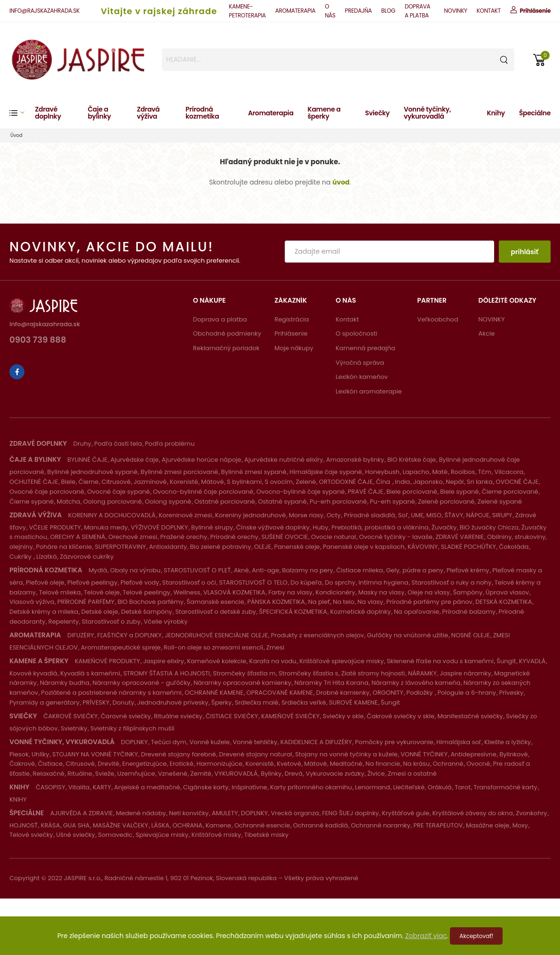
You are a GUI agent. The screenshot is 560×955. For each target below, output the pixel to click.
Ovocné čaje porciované (47, 492)
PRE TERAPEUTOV (438, 825)
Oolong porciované (112, 502)
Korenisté (184, 482)
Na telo (344, 602)
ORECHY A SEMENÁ (78, 537)
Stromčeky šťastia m (244, 673)
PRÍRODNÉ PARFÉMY (86, 602)
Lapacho (416, 472)
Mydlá (98, 570)
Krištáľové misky (216, 835)
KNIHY (18, 799)
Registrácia (292, 319)
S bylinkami (244, 482)
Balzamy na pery (308, 570)
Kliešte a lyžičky (508, 742)
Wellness (187, 592)
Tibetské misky (266, 835)
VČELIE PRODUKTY (55, 527)
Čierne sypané (32, 502)
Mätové (212, 482)
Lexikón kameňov (362, 377)
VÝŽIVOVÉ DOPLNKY (160, 527)
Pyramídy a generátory (44, 702)
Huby (320, 527)
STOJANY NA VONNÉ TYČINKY (95, 754)
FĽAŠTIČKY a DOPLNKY (129, 635)
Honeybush (382, 472)
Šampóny (468, 592)
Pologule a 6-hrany (467, 693)
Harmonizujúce (219, 764)
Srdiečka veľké (304, 702)
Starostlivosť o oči (189, 582)
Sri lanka (480, 482)
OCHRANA (187, 825)
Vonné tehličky (255, 742)
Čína (384, 482)
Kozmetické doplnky (361, 612)
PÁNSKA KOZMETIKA (276, 602)
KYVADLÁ (532, 661)
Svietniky (74, 728)
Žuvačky (444, 527)
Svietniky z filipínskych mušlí (132, 728)
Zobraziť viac (426, 936)
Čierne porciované (510, 492)
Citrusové (116, 482)
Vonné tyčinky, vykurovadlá (427, 113)
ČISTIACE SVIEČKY (232, 716)
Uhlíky (40, 754)
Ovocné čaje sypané (118, 492)
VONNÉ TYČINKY (424, 754)
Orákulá (440, 787)
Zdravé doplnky (48, 113)
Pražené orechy (184, 537)
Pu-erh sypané (392, 502)
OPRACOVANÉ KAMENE (280, 693)
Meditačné (346, 764)
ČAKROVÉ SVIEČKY (70, 716)
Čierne (89, 482)
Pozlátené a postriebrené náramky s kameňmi (111, 693)
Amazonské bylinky (355, 460)
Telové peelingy (147, 592)
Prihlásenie (291, 333)
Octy (334, 515)
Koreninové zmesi (185, 515)
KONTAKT (489, 11)
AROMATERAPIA (295, 11)
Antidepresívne (474, 754)
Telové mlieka (60, 592)
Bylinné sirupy (212, 527)
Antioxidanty (168, 547)
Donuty (123, 702)
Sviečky (377, 113)
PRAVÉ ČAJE (365, 492)
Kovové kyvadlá (33, 673)
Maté (440, 472)
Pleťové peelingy (92, 582)
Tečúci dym (169, 742)
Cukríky (21, 557)
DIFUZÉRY (81, 635)
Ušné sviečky (76, 835)
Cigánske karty (206, 787)
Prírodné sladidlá (370, 515)
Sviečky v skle (343, 716)
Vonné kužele (210, 742)
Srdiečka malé (257, 702)
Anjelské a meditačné (147, 787)
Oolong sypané (168, 502)
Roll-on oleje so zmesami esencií (213, 647)
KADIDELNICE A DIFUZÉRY (316, 742)
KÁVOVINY (423, 547)
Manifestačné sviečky (470, 716)
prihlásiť (524, 252)
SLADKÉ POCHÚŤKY (468, 547)
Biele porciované (412, 492)
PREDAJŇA (358, 11)
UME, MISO (426, 515)
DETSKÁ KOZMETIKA (504, 602)
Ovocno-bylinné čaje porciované (203, 492)
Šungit (506, 661)
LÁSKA (160, 825)
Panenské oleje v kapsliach (364, 547)
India (402, 482)
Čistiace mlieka (360, 570)
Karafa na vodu (273, 661)
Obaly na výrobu (135, 570)
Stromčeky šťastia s (308, 673)
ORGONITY (388, 693)
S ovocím (279, 482)
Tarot (463, 787)
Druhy (82, 444)
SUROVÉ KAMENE (353, 702)
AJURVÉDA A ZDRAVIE (82, 813)
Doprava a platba (220, 319)
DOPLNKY (134, 742)
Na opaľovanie (416, 612)
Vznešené (173, 774)
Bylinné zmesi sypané (254, 472)
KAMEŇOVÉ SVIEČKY (290, 716)
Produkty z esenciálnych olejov (317, 635)
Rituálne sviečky (178, 716)
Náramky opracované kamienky (242, 683)
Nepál (455, 482)
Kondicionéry (335, 592)
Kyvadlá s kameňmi (90, 673)
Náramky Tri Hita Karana (331, 683)
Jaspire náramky (466, 673)
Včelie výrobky (165, 622)
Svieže (104, 774)
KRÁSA (51, 825)
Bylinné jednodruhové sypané (92, 472)
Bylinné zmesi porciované (180, 472)
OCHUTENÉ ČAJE (34, 482)
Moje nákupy (294, 348)
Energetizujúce (144, 764)
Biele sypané (459, 492)
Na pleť (319, 602)
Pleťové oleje (45, 582)
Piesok (19, 754)
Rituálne (80, 774)
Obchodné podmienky (227, 333)
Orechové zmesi (133, 537)
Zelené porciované (446, 502)
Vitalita (79, 787)
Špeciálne (535, 113)
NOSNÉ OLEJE (471, 635)
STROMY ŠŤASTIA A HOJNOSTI (167, 673)
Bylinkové (513, 754)
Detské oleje (100, 612)
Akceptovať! (476, 936)
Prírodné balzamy (469, 612)
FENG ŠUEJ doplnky (350, 813)
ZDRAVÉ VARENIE (460, 537)
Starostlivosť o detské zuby (216, 612)
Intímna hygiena (384, 582)
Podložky (421, 693)
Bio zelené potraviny (221, 547)
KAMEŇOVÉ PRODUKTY (108, 661)
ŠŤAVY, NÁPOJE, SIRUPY (479, 515)
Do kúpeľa (306, 582)
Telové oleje (102, 592)
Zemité (201, 774)
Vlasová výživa (32, 602)
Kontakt (347, 319)
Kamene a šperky (324, 113)
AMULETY (225, 813)
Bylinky (271, 774)
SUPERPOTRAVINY (120, 547)
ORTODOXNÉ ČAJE (346, 482)
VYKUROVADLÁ (236, 774)
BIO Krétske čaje (412, 460)
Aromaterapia (271, 113)
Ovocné (478, 764)
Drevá (294, 774)
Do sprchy (340, 582)
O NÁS (330, 11)
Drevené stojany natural (255, 754)
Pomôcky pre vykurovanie (394, 742)
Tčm (485, 472)
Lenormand (372, 787)
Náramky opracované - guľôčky (142, 683)
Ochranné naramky (381, 825)
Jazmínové (150, 482)
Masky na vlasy (381, 592)
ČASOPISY (51, 787)
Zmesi (275, 647)
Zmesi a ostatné (412, 774)
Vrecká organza (295, 813)
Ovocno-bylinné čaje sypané (301, 492)
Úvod (16, 135)
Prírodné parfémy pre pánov (429, 602)
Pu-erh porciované (338, 502)
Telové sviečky (31, 835)
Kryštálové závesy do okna (473, 813)
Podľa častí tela (118, 444)
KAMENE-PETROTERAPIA (247, 11)
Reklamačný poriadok (226, 348)
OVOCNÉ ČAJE (517, 482)
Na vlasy (371, 602)
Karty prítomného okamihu (311, 787)
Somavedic (115, 835)
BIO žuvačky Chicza (489, 527)
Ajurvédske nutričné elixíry (284, 460)
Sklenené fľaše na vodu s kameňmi (440, 661)
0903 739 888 (38, 341)
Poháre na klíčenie (64, 547)
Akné (241, 570)
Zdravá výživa (148, 113)
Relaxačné (49, 774)
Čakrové (22, 764)
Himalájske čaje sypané (326, 472)
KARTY (102, 787)
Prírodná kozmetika (202, 113)
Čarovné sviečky (126, 716)
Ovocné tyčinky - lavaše (396, 537)
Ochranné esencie (262, 825)
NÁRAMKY (422, 673)
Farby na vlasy (290, 592)
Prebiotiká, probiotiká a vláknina (380, 527)
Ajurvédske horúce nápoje (201, 460)
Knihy (496, 113)
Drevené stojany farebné (178, 754)
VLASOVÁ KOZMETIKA (234, 592)
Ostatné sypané (282, 502)
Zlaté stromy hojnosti (373, 673)
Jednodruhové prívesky (173, 702)
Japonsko (428, 482)
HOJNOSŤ (24, 825)
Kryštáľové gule (406, 813)
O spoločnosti (356, 333)
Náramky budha (65, 683)
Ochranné (448, 764)
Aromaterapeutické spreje (121, 647)
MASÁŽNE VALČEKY (120, 825)
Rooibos (463, 472)
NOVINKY (455, 11)
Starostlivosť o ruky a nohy (451, 582)
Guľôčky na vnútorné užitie (408, 635)
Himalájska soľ (459, 742)
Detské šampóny (147, 612)
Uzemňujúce (136, 774)
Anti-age (265, 570)
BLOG (388, 11)
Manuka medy (106, 527)
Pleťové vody (140, 582)
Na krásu (417, 764)
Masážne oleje (488, 825)
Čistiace (51, 764)
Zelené (306, 482)
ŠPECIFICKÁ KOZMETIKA (293, 612)
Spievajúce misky (162, 835)
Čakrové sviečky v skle (400, 716)
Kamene (218, 825)
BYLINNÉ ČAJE (87, 460)
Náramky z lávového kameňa (416, 683)
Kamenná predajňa (365, 348)
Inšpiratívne (249, 787)
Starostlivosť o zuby (111, 622)
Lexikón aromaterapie (369, 391)
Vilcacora (509, 472)
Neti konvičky (189, 813)
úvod (341, 182)
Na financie (383, 764)
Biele (68, 482)
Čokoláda (514, 547)
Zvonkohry (531, 813)
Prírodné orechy (234, 537)
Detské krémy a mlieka (44, 612)
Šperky (221, 702)
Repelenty (64, 622)
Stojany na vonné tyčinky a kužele (346, 754)
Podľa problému (170, 444)
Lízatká (47, 557)
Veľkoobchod (438, 319)
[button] (22, 113)
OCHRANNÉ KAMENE (214, 693)
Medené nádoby (141, 813)
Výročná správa (360, 363)
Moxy (520, 825)
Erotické (182, 764)
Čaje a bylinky (99, 113)
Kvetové (289, 764)
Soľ (403, 515)
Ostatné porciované (225, 502)
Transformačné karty (505, 787)
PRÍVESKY (96, 702)
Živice (376, 774)
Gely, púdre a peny (415, 570)
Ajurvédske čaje (135, 460)
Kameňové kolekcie (217, 661)
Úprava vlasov (507, 592)
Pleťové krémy (468, 570)
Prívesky (512, 693)
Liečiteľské (409, 787)
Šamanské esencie (216, 602)
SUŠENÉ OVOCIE (284, 537)
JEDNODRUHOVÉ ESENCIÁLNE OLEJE (216, 635)
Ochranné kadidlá (320, 825)
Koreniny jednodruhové (250, 515)
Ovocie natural (333, 537)
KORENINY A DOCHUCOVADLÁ (112, 515)
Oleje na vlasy (429, 592)
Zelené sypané (500, 502)
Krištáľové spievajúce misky (341, 661)
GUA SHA (76, 825)
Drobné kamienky (343, 693)
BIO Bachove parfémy (151, 602)
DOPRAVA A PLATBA (417, 11)
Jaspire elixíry (164, 661)
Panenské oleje (297, 547)
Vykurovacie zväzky (335, 774)
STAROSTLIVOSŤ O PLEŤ (197, 570)
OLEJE (263, 547)
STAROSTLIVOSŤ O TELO (253, 582)
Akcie (487, 333)
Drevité (108, 764)
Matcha (69, 502)
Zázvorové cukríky (87, 557)
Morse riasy (306, 515)
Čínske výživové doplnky (273, 527)
